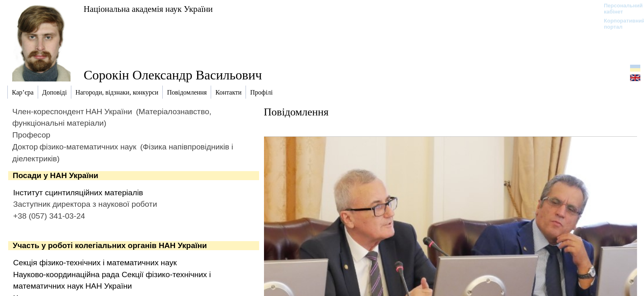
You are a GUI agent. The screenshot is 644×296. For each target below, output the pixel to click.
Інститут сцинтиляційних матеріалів (78, 193)
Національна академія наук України (148, 9)
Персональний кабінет (619, 9)
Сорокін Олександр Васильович (173, 75)
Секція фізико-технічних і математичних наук (95, 263)
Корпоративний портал (619, 24)
